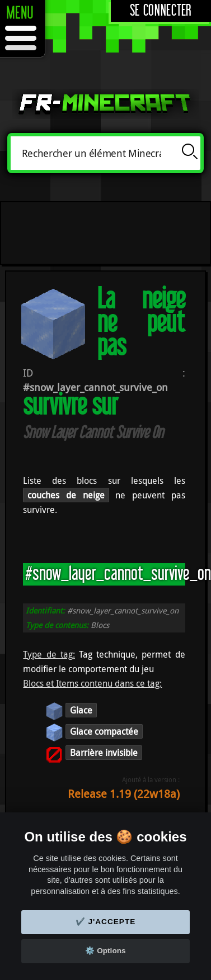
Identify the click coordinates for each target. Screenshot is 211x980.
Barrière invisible (104, 753)
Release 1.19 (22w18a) (124, 794)
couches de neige (66, 495)
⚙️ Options (105, 951)
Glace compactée (104, 731)
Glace (81, 710)
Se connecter (161, 11)
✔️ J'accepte (106, 922)
